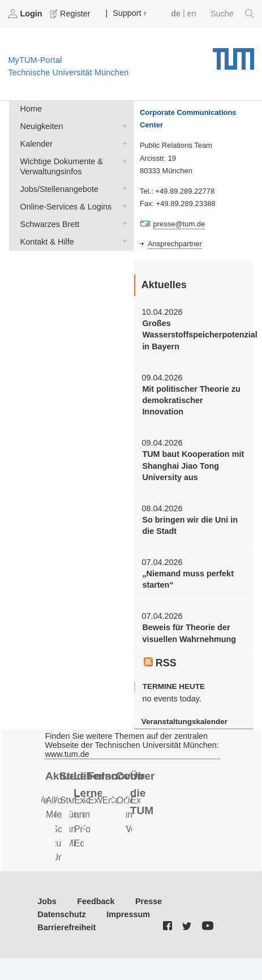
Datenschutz (62, 914)
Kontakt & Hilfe (122, 241)
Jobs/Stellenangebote (122, 188)
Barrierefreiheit (66, 927)
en (192, 14)
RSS (160, 663)
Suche (232, 14)
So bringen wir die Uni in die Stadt (190, 525)
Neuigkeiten (122, 125)
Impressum (128, 914)
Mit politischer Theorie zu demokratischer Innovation (191, 401)
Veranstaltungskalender (184, 722)
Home (31, 109)
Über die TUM (143, 793)
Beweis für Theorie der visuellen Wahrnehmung (189, 633)
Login (26, 14)
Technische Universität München (233, 55)
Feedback (96, 901)
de (176, 14)
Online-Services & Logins (122, 206)
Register (71, 14)
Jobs (47, 901)
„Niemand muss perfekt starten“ (188, 579)
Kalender (122, 143)
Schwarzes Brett (122, 223)
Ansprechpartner (175, 244)
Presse (149, 901)
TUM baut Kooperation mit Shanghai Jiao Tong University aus (193, 466)
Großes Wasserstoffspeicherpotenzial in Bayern (193, 335)
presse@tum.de (179, 224)
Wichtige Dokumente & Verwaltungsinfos (122, 161)
